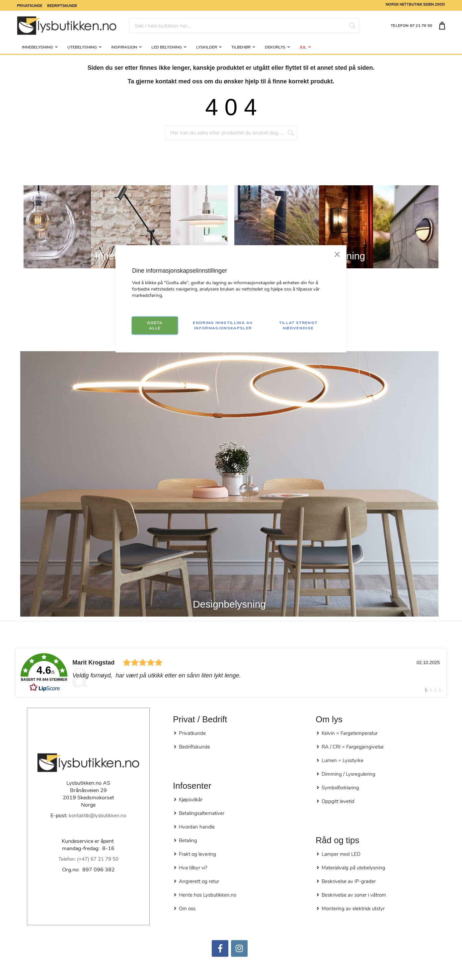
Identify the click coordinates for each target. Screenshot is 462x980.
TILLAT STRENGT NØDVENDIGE (298, 325)
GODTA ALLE (155, 325)
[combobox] (244, 26)
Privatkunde (30, 5)
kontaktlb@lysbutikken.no (97, 816)
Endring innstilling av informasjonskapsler (223, 325)
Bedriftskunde (62, 5)
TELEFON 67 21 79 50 (411, 26)
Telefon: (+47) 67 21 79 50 (88, 859)
